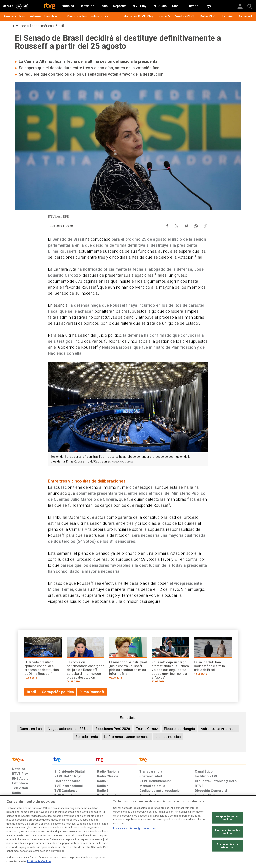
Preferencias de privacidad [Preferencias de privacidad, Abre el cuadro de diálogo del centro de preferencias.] (227, 846)
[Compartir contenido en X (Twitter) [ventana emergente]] (177, 225)
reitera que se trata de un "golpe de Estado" (160, 323)
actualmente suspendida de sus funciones (117, 251)
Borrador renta (87, 737)
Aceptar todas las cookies (227, 818)
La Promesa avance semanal (127, 737)
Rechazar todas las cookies (227, 832)
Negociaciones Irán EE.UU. (69, 729)
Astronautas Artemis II (219, 729)
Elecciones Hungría (179, 729)
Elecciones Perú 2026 (113, 729)
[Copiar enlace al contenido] (206, 225)
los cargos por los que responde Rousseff (132, 505)
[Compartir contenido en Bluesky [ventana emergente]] (186, 225)
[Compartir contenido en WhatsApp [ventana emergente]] (196, 225)
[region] (128, 832)
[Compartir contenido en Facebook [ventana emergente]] (167, 225)
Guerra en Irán (31, 729)
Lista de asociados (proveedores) (135, 828)
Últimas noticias (168, 737)
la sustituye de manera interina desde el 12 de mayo (131, 589)
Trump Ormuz (147, 729)
